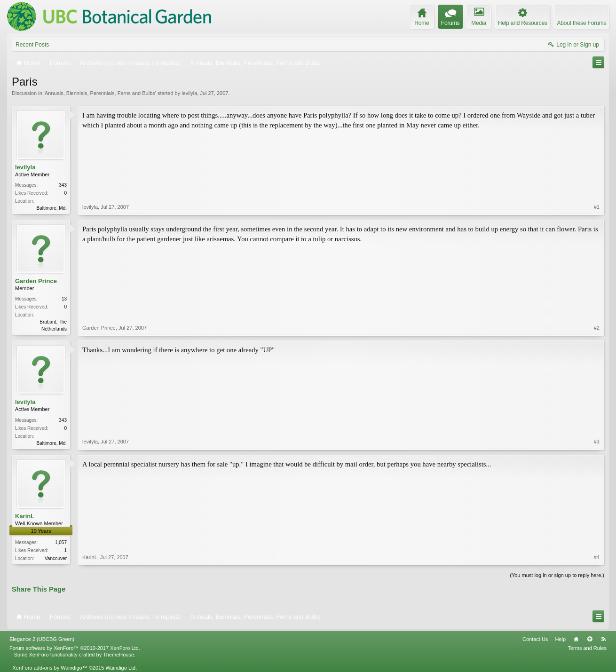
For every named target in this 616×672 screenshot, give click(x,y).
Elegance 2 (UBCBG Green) (42, 639)
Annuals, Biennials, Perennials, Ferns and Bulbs (100, 93)
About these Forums (582, 23)
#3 (597, 442)
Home (576, 639)
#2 (597, 328)
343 (63, 185)
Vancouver (56, 558)
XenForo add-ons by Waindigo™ (50, 668)
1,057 (61, 542)
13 (64, 299)
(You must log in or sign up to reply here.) (557, 575)
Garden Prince (36, 281)
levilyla (189, 93)
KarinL (25, 516)
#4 (597, 557)
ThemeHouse (118, 655)
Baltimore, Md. (52, 208)
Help (560, 639)
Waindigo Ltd (120, 668)
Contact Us (535, 639)
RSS (603, 639)
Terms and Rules (587, 648)
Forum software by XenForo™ (75, 648)
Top (590, 639)
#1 (597, 207)
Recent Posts (32, 45)
